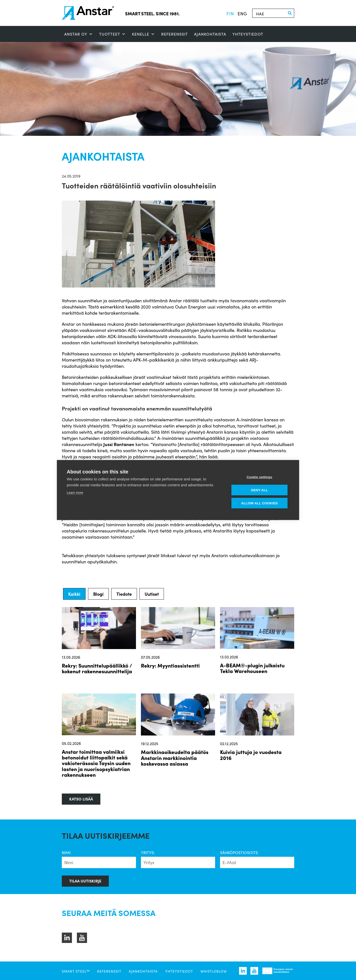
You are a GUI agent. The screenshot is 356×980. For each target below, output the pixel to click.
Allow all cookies (259, 503)
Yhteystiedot (248, 34)
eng (242, 13)
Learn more (75, 493)
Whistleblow (214, 971)
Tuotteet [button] (112, 34)
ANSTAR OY (79, 34)
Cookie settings (260, 477)
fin (230, 13)
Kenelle (144, 34)
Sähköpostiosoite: (239, 852)
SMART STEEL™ (76, 971)
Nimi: (67, 852)
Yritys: (148, 852)
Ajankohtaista (210, 34)
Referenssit (175, 34)
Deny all (259, 490)
